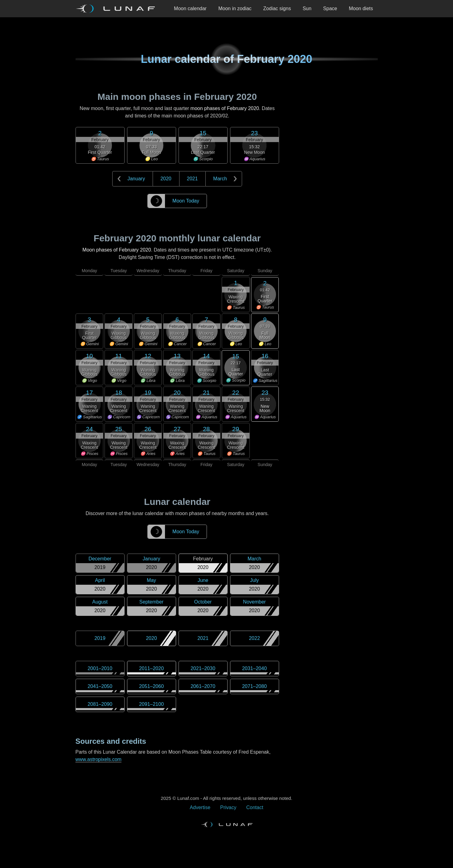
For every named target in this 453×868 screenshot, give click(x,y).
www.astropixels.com (99, 759)
